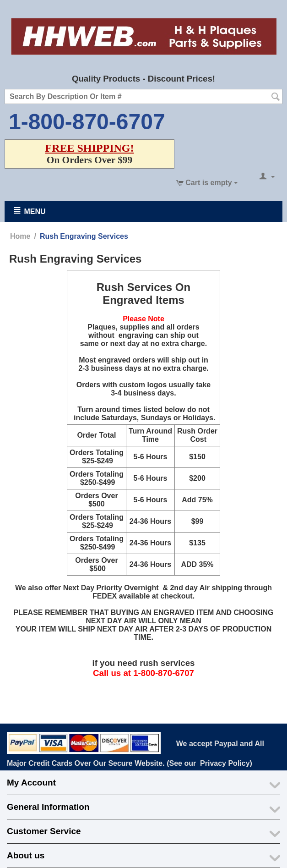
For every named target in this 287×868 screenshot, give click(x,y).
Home (20, 236)
